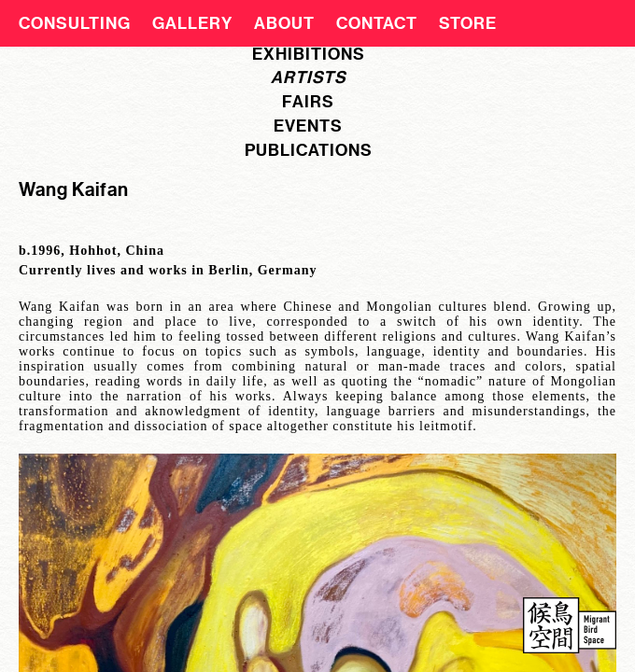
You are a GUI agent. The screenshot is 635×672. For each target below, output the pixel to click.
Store (468, 23)
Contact (377, 23)
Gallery (192, 23)
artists (309, 77)
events (308, 126)
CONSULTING (75, 23)
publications (309, 150)
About (284, 23)
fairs (308, 102)
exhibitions (309, 54)
